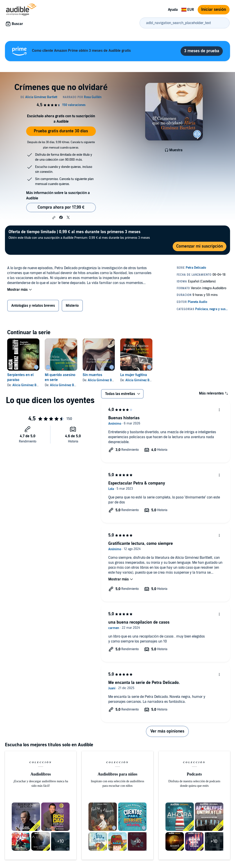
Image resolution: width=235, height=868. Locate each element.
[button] (54, 218)
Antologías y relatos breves (33, 306)
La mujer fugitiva (134, 375)
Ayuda (173, 10)
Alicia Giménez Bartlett (28, 385)
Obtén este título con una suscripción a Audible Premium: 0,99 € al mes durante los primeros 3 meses (79, 234)
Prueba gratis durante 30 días (61, 131)
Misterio (72, 306)
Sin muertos (92, 375)
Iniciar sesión (214, 10)
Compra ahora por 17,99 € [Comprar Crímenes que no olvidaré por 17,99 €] (61, 207)
